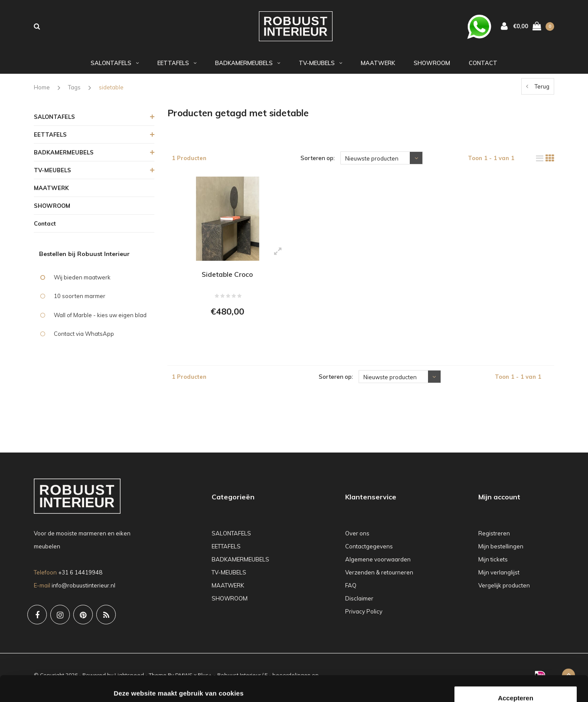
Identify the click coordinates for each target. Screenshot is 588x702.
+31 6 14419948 (80, 577)
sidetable (111, 91)
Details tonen (134, 685)
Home (42, 91)
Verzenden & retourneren (379, 577)
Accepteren (516, 642)
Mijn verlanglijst (499, 577)
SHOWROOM (432, 66)
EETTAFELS (177, 66)
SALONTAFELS (115, 66)
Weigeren (515, 670)
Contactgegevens (369, 551)
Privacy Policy (364, 617)
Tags (74, 91)
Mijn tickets (493, 564)
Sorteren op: (318, 161)
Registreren (494, 538)
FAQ (351, 590)
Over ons (357, 538)
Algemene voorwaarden (378, 564)
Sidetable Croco (227, 278)
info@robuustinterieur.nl (83, 590)
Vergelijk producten (504, 590)
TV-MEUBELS (320, 66)
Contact (483, 66)
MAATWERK (378, 66)
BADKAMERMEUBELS (248, 66)
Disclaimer (359, 604)
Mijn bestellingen (501, 551)
